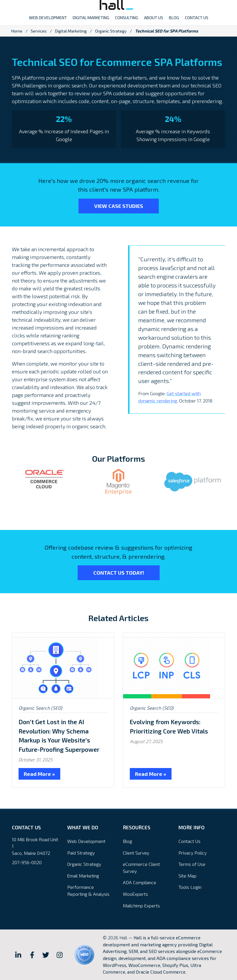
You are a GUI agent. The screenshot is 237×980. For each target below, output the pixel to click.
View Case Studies (119, 206)
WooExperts (135, 894)
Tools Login (190, 887)
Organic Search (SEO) (40, 708)
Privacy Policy (193, 853)
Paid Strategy (81, 853)
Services (39, 31)
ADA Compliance (140, 882)
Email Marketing (83, 876)
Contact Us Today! (119, 573)
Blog (127, 841)
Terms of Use (192, 864)
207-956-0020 (27, 862)
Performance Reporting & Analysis (88, 890)
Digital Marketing (71, 31)
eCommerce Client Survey (141, 867)
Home (17, 31)
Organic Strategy (111, 31)
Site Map (187, 876)
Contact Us (189, 841)
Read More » (39, 774)
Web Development (86, 841)
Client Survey (136, 853)
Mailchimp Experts (141, 906)
